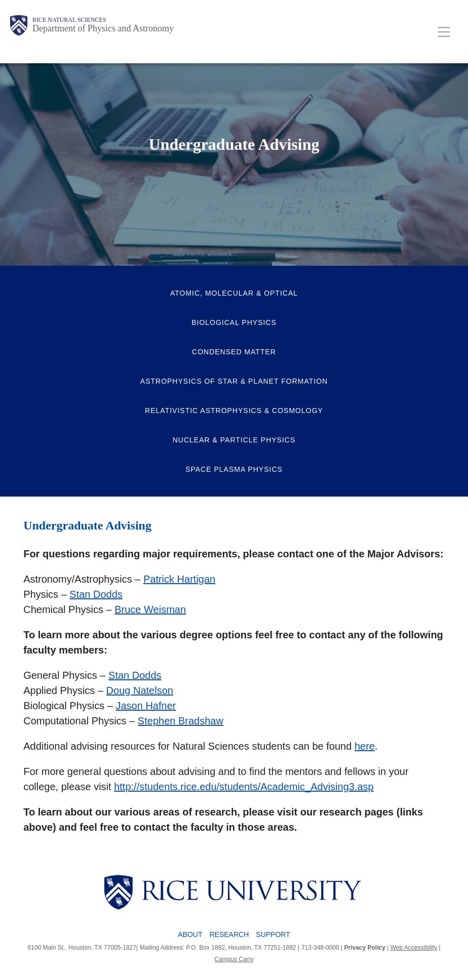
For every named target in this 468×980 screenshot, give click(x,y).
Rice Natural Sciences (69, 20)
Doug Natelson (140, 690)
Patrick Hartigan (179, 579)
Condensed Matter (234, 352)
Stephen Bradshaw (181, 721)
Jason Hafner (146, 706)
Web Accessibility (414, 948)
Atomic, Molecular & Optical (234, 293)
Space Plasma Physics (234, 469)
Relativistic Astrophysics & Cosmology (234, 411)
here (365, 746)
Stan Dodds (96, 594)
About (190, 934)
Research (229, 934)
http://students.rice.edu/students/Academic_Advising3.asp (244, 787)
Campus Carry (234, 959)
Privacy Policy (365, 948)
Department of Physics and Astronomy (103, 28)
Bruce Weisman (150, 609)
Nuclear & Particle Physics (234, 440)
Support (273, 934)
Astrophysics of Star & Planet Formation (234, 381)
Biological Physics (234, 322)
